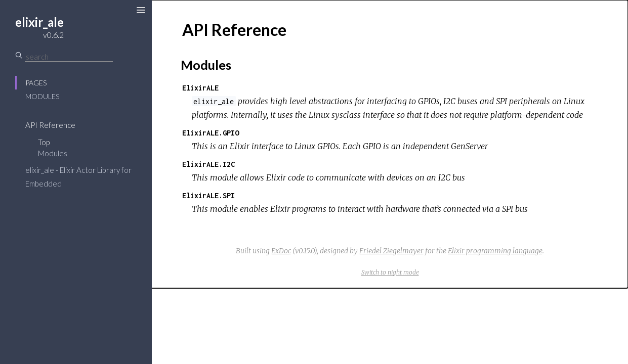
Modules (42, 96)
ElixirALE (200, 88)
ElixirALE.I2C (208, 164)
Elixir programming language (495, 251)
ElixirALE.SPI (208, 195)
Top (44, 142)
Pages (36, 83)
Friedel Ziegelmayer (391, 251)
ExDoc (281, 251)
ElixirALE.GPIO (211, 133)
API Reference (50, 125)
